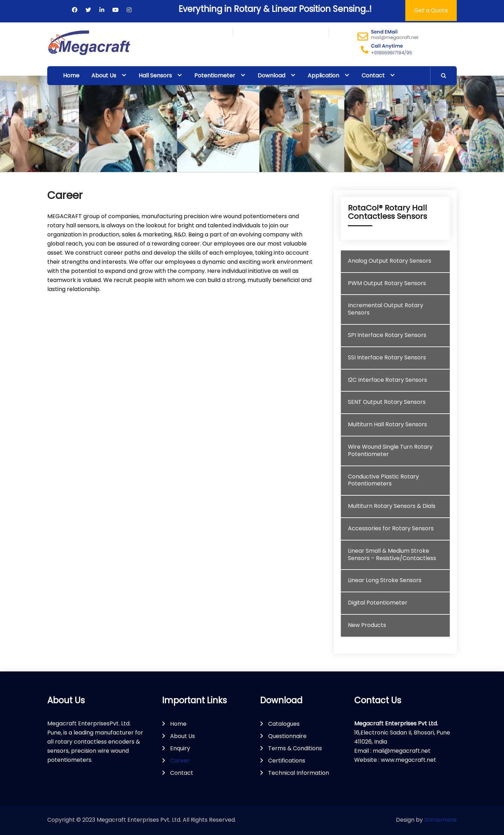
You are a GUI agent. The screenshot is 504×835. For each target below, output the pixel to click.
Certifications (287, 761)
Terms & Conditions (295, 748)
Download (271, 75)
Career (180, 761)
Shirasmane (440, 820)
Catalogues (284, 724)
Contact (373, 75)
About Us (104, 75)
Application (323, 75)
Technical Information (299, 773)
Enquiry (180, 748)
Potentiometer (215, 75)
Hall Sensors (155, 75)
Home (71, 75)
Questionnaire (287, 736)
